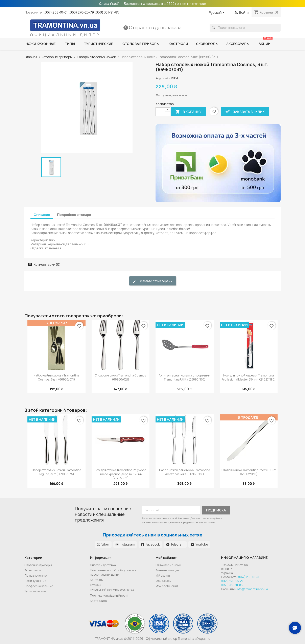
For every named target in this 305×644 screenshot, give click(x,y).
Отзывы (95, 585)
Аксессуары (33, 570)
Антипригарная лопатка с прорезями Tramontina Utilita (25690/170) (185, 377)
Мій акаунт (163, 576)
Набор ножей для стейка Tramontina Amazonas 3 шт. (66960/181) (185, 472)
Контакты (97, 580)
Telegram (175, 544)
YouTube (199, 544)
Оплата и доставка (103, 565)
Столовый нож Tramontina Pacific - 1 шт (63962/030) (249, 472)
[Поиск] (245, 28)
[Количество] (160, 112)
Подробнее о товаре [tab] (74, 215)
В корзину (188, 112)
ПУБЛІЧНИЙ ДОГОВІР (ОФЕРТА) (112, 590)
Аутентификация (167, 570)
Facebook (150, 544)
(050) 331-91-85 (107, 12)
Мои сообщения (167, 586)
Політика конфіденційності (109, 595)
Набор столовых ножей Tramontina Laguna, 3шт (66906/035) (56, 472)
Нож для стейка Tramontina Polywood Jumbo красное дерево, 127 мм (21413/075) (120, 474)
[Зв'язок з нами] (295, 628)
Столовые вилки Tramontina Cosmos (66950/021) (120, 377)
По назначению (36, 576)
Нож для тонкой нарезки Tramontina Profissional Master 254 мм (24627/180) (249, 377)
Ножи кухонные (35, 581)
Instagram (125, 544)
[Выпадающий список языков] (217, 13)
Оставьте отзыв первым (153, 281)
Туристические (35, 591)
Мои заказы (163, 581)
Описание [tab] (42, 215)
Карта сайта (98, 601)
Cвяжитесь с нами (168, 565)
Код (158, 78)
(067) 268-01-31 (56, 12)
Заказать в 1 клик (245, 112)
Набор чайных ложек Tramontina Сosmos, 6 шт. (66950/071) (56, 377)
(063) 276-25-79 (81, 12)
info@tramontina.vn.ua (252, 589)
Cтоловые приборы (38, 565)
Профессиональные (39, 586)
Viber (103, 544)
